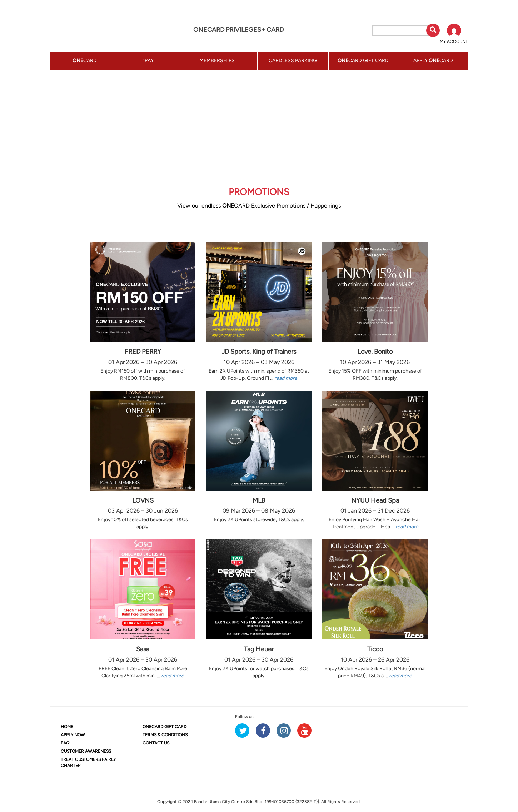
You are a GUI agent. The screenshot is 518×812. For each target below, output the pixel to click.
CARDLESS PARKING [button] (293, 61)
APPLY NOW (73, 735)
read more (286, 378)
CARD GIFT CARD (165, 727)
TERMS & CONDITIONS (165, 735)
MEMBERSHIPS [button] (217, 61)
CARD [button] (85, 61)
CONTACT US (156, 743)
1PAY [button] (148, 61)
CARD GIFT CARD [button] (363, 61)
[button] (454, 34)
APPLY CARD (433, 61)
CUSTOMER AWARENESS (86, 751)
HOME (67, 727)
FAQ (65, 743)
